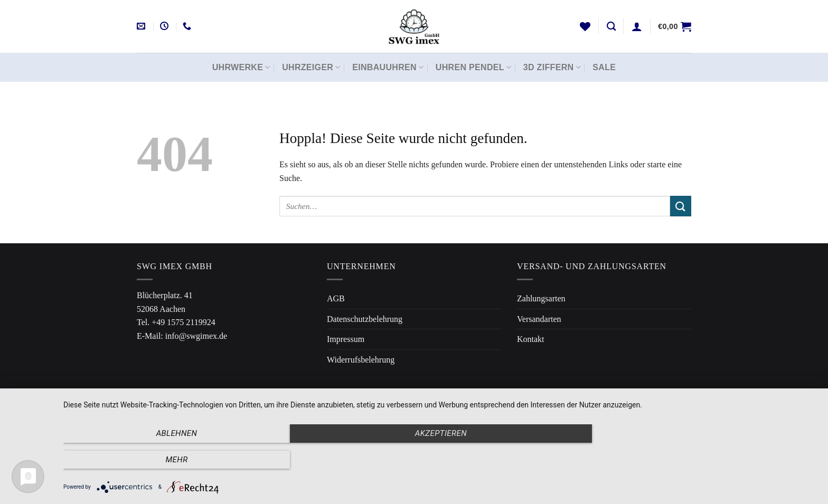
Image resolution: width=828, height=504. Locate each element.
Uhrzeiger (311, 67)
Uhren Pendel (474, 67)
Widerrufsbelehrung (361, 360)
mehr (704, 460)
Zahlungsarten (541, 298)
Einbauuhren (388, 67)
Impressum (346, 339)
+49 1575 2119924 (183, 322)
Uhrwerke (241, 67)
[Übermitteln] (681, 206)
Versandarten (539, 319)
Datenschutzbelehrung (365, 319)
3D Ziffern (552, 67)
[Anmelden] (637, 26)
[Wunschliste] (585, 26)
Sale (604, 67)
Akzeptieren (440, 460)
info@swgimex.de (196, 336)
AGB (336, 298)
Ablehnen (176, 460)
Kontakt (531, 339)
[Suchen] (611, 27)
